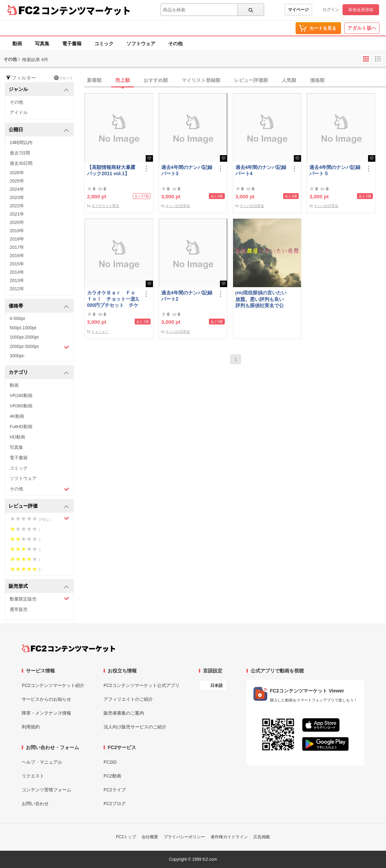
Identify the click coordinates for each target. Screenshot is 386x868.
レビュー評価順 (251, 80)
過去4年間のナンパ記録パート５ (335, 170)
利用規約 (31, 727)
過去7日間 (20, 153)
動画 (17, 44)
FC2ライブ (115, 790)
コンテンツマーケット (86, 10)
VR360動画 (21, 406)
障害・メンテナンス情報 (46, 713)
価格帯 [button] (39, 306)
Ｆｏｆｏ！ (100, 332)
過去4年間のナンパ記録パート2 (187, 296)
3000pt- (17, 356)
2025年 (17, 181)
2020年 (17, 222)
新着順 (94, 80)
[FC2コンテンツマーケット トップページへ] (69, 648)
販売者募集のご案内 (124, 713)
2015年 (17, 264)
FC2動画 (112, 776)
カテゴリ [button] (39, 373)
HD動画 (17, 437)
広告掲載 (262, 837)
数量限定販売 (40, 599)
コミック (104, 44)
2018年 (17, 239)
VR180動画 (21, 395)
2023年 (17, 197)
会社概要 (150, 837)
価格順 (317, 80)
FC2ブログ (115, 804)
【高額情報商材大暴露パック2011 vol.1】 (111, 170)
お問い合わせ (35, 804)
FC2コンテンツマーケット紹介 (53, 685)
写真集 (42, 44)
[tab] (235, 81)
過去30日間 (21, 163)
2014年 (17, 272)
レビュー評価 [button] (39, 506)
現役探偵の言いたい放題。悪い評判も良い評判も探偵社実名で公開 (261, 299)
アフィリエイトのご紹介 (128, 699)
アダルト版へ (362, 28)
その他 (175, 44)
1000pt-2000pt (24, 337)
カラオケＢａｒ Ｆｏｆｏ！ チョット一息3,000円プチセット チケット (113, 299)
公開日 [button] (39, 130)
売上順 (123, 80)
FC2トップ (126, 837)
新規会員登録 (361, 10)
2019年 (17, 231)
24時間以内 (21, 143)
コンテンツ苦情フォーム (46, 790)
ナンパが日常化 (178, 206)
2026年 (17, 173)
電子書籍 (72, 44)
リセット (63, 78)
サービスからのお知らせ (46, 699)
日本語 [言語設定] (216, 686)
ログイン (331, 10)
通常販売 (19, 609)
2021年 (17, 214)
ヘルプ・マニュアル (42, 762)
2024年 (17, 189)
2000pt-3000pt (40, 347)
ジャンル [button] (39, 90)
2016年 (17, 256)
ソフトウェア (141, 44)
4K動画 (17, 416)
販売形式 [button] (39, 587)
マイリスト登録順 (201, 80)
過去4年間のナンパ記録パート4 (261, 170)
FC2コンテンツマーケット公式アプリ (142, 685)
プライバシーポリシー (184, 837)
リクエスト (33, 776)
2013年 (17, 280)
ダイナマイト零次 (105, 206)
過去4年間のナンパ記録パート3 (187, 170)
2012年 (17, 289)
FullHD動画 (21, 427)
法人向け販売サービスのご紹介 (135, 727)
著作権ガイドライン (229, 837)
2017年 (17, 247)
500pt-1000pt (23, 328)
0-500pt (17, 318)
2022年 (17, 206)
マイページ (298, 10)
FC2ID (110, 762)
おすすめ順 (156, 80)
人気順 (289, 80)
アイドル (19, 112)
